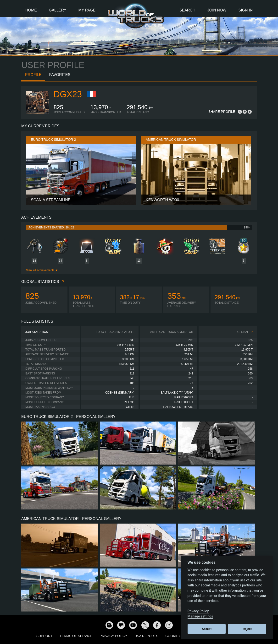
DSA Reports (146, 636)
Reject (247, 629)
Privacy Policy (114, 636)
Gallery (58, 10)
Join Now (217, 10)
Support (44, 636)
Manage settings (200, 616)
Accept (207, 629)
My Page (87, 10)
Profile (33, 75)
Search (187, 10)
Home (31, 10)
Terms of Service (76, 636)
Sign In (245, 10)
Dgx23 (68, 94)
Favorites (60, 75)
